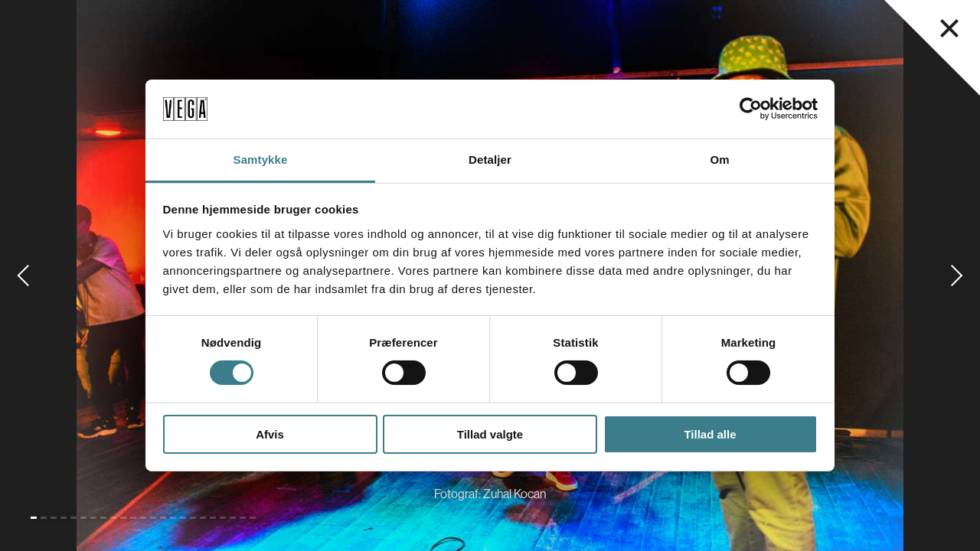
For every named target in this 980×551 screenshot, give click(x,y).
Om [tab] (719, 160)
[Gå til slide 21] (233, 518)
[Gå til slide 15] (173, 518)
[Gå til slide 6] (83, 518)
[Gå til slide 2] (44, 518)
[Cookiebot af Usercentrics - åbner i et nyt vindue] (751, 109)
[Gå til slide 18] (203, 518)
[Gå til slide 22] (243, 518)
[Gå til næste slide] (957, 275)
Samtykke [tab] (261, 160)
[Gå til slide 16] (183, 518)
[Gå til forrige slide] (23, 275)
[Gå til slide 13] (153, 518)
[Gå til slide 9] (113, 518)
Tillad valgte (490, 434)
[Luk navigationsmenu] (949, 28)
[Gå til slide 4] (64, 518)
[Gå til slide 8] (103, 518)
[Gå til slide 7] (93, 518)
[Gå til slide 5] (73, 518)
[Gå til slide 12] (143, 518)
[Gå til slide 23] (253, 518)
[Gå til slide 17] (193, 518)
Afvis (270, 434)
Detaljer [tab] (490, 160)
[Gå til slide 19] (213, 518)
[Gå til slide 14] (163, 518)
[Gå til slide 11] (133, 518)
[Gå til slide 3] (54, 518)
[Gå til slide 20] (223, 518)
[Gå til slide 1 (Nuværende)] (34, 518)
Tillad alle (710, 434)
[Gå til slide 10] (123, 518)
